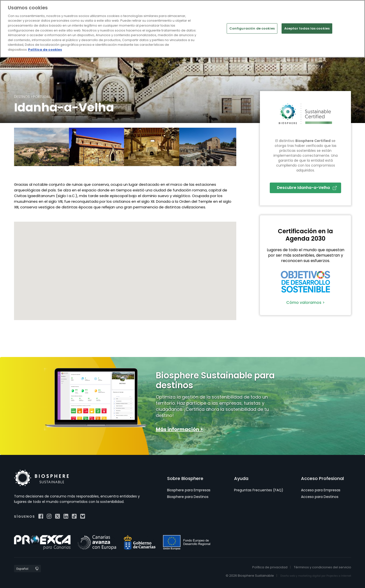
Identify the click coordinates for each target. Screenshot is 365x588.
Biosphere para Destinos (188, 497)
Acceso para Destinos (320, 497)
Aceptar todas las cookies (307, 28)
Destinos (22, 97)
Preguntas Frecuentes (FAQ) (259, 490)
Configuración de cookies (252, 28)
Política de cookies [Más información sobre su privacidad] (45, 50)
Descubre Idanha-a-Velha (307, 188)
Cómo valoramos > (305, 302)
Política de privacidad (270, 567)
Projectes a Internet (339, 576)
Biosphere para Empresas (189, 490)
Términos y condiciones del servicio (323, 567)
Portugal (42, 97)
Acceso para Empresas (321, 490)
